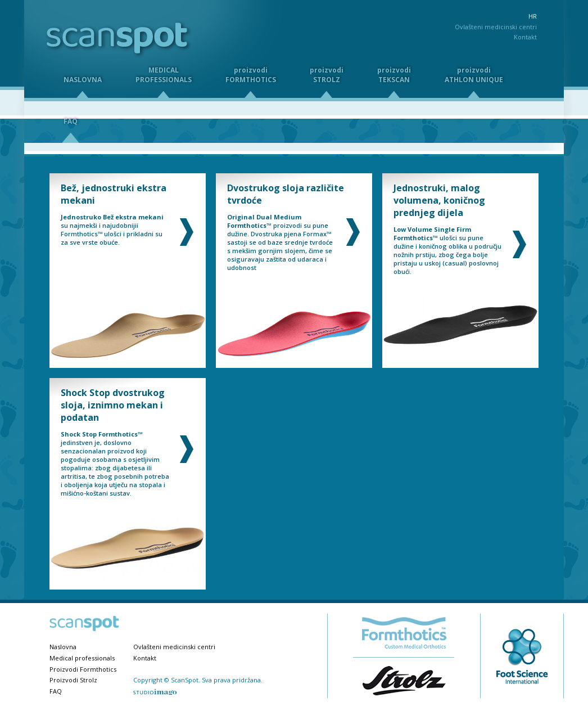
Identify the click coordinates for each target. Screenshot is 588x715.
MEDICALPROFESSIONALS (164, 75)
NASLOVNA (83, 80)
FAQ (56, 691)
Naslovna (63, 647)
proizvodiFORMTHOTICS (251, 75)
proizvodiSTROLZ (327, 75)
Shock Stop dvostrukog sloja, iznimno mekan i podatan (113, 405)
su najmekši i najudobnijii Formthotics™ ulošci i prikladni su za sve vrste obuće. (112, 230)
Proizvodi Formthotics (83, 669)
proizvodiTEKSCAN (394, 75)
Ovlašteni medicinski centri (496, 27)
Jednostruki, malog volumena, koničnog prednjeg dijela (439, 200)
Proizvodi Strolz (73, 680)
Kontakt (525, 37)
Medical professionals (82, 658)
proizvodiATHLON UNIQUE (474, 75)
